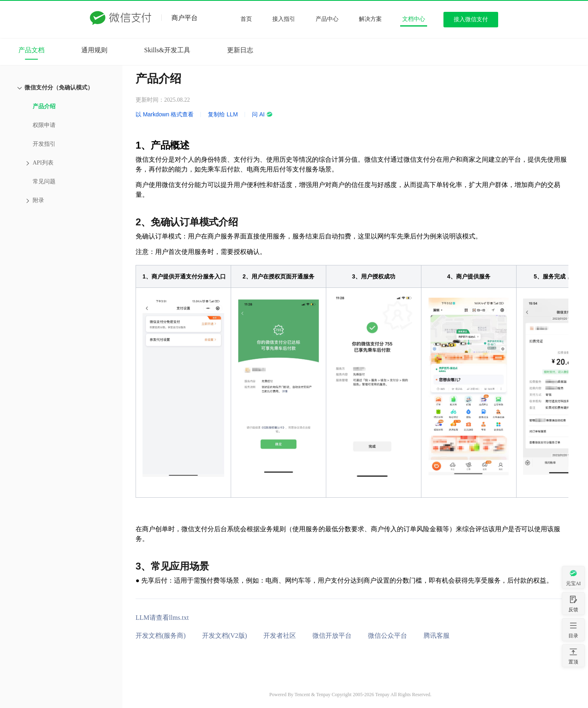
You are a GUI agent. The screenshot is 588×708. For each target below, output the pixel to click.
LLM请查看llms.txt (162, 618)
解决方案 (370, 19)
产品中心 (327, 19)
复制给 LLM (223, 114)
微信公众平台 (388, 636)
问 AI (262, 114)
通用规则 (94, 50)
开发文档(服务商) (161, 636)
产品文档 (31, 50)
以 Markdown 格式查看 (165, 114)
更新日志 (240, 50)
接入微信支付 (471, 19)
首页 (246, 19)
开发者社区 (280, 636)
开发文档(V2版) (225, 636)
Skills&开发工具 (167, 50)
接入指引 (284, 19)
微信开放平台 (332, 636)
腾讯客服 (437, 636)
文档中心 (414, 19)
